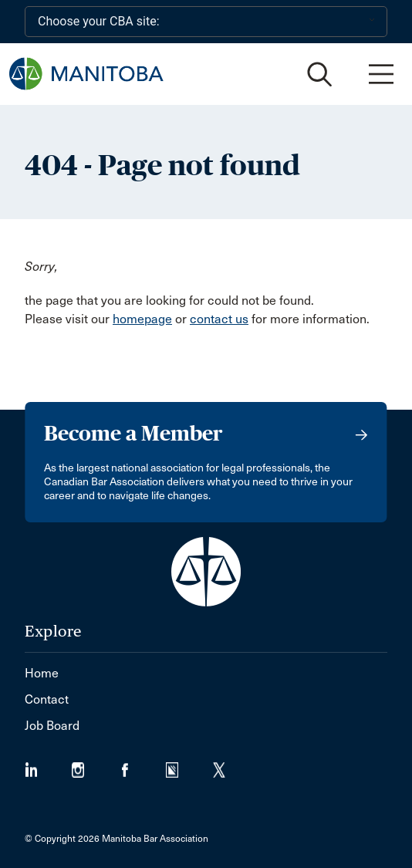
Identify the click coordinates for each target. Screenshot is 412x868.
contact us (219, 319)
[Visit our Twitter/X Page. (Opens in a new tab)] (229, 765)
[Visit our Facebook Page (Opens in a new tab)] (142, 765)
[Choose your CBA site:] (206, 22)
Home (42, 673)
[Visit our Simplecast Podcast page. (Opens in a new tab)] (189, 765)
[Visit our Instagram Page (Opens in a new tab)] (95, 765)
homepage (142, 319)
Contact (47, 699)
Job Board (52, 726)
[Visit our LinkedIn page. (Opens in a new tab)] (48, 765)
